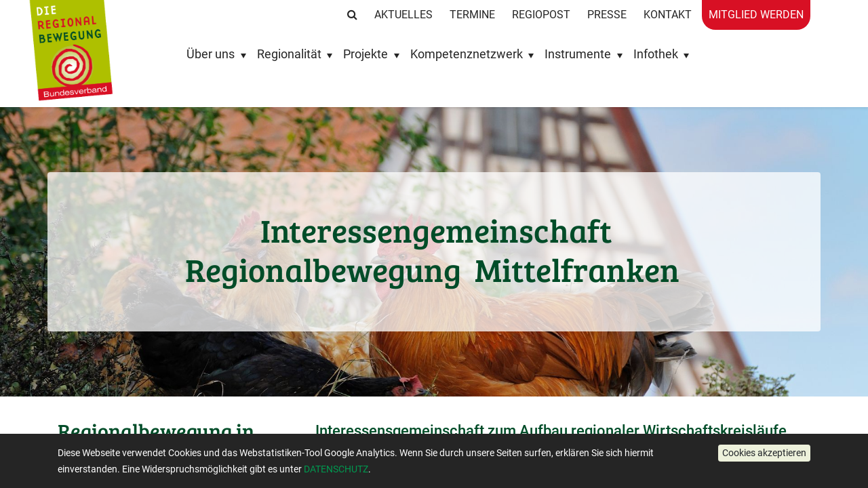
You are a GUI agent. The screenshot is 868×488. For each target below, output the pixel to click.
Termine (472, 15)
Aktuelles (403, 15)
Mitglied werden (756, 15)
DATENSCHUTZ (336, 469)
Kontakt (668, 15)
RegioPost (541, 15)
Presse (607, 15)
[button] (764, 453)
